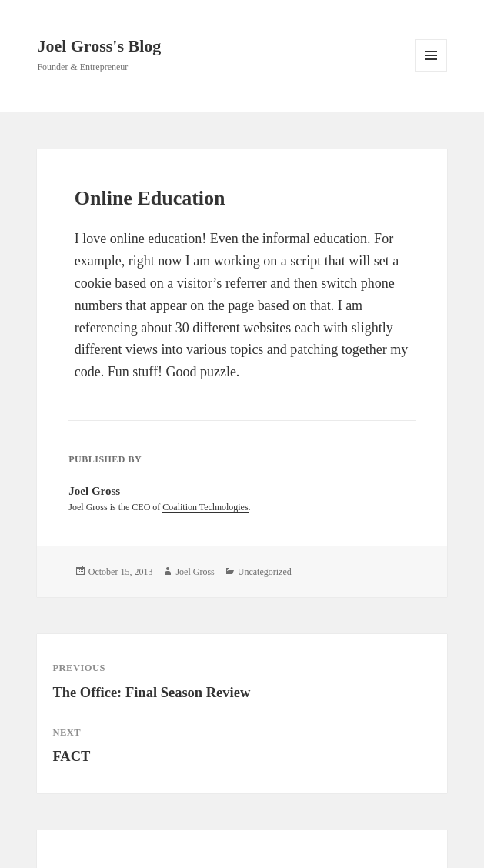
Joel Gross (195, 572)
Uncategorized (265, 572)
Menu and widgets (431, 71)
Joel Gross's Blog (99, 46)
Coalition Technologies (205, 507)
